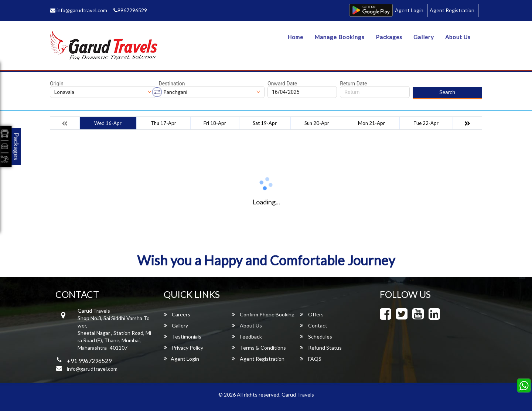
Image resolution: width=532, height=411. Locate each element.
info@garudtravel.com (79, 10)
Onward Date (282, 84)
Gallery (424, 37)
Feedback (247, 337)
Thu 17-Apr (163, 123)
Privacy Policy (183, 348)
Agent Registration (452, 10)
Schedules (316, 337)
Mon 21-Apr (371, 123)
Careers (177, 314)
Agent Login (409, 10)
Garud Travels (298, 395)
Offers (312, 314)
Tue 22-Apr (426, 123)
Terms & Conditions (259, 348)
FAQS (311, 359)
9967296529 (130, 10)
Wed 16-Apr (108, 123)
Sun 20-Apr (317, 123)
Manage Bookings (340, 37)
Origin (57, 84)
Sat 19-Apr (265, 123)
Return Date (353, 84)
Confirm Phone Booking (263, 314)
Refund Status (321, 348)
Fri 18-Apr (215, 123)
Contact (314, 325)
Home (295, 37)
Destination (172, 84)
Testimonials (183, 337)
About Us (458, 37)
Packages (389, 37)
